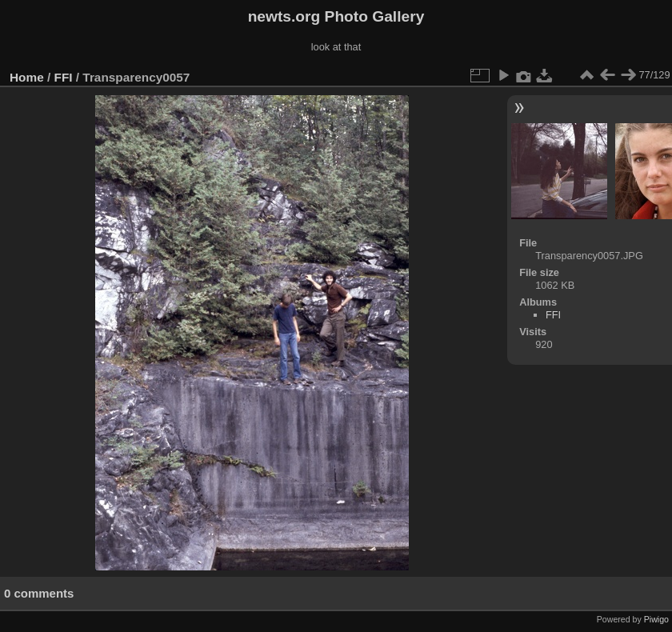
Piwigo (656, 619)
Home (27, 77)
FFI (64, 77)
